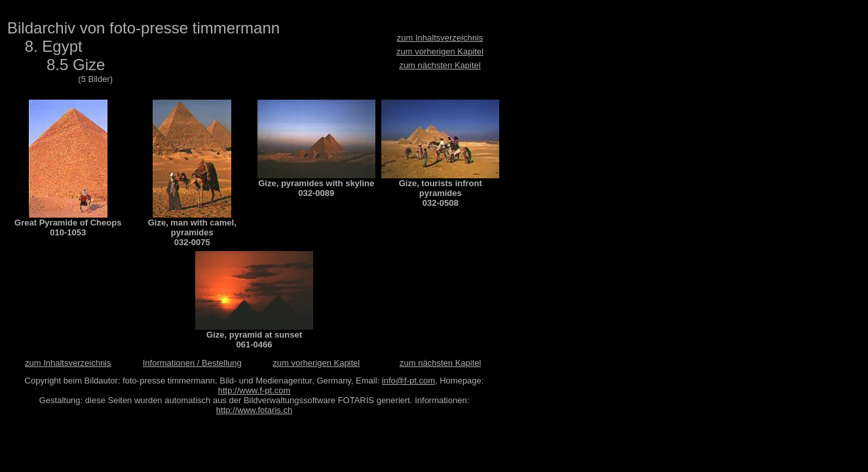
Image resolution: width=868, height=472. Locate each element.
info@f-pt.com (408, 381)
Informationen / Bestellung (192, 363)
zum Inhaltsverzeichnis (440, 38)
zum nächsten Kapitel (440, 65)
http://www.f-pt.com (255, 390)
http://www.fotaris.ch (254, 410)
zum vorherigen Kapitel (440, 51)
